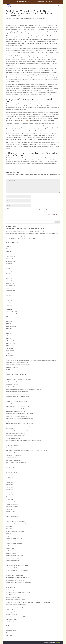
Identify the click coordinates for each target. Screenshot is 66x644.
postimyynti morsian (12, 541)
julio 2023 (9, 266)
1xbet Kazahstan (11, 341)
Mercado (55, 643)
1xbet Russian (10, 346)
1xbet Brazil (9, 329)
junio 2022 (9, 298)
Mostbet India (10, 497)
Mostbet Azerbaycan (12, 472)
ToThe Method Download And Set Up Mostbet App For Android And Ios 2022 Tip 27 (28, 602)
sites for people (11, 587)
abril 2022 (9, 303)
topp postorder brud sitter (13, 597)
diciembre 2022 (10, 283)
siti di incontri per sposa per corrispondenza (18, 590)
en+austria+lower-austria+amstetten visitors (18, 406)
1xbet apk (9, 324)
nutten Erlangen (25, 120)
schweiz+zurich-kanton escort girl (15, 580)
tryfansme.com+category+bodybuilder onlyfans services (21, 607)
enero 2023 (9, 281)
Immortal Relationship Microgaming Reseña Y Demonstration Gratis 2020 (25, 236)
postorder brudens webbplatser (15, 556)
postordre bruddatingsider (13, 561)
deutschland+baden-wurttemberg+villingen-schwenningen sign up (24, 389)
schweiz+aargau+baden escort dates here (17, 570)
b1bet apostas (10, 351)
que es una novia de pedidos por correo (17, 565)
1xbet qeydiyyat (10, 343)
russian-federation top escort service (16, 568)
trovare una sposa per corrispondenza (16, 605)
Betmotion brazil (11, 356)
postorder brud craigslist (13, 551)
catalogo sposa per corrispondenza (16, 372)
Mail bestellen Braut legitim (14, 460)
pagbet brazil (10, 526)
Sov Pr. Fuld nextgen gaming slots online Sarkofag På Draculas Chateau (25, 231)
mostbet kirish (10, 499)
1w (7, 316)
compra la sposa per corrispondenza (16, 375)
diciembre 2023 (10, 254)
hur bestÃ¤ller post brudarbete (15, 443)
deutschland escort (11, 382)
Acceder (9, 628)
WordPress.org (10, 635)
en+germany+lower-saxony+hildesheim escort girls (20, 419)
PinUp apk (9, 534)
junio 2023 (9, 269)
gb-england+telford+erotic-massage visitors (18, 431)
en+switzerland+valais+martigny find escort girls (19, 426)
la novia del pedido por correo (14, 453)
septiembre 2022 (11, 291)
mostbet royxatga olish (12, 507)
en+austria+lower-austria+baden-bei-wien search (19, 409)
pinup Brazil (9, 536)
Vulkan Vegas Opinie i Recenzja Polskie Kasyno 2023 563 (21, 617)
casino (8, 370)
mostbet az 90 (10, 468)
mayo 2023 (9, 271)
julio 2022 (9, 295)
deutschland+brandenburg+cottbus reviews (18, 394)
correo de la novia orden (13, 377)
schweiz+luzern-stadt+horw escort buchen (18, 578)
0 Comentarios (41, 19)
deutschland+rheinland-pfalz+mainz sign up (17, 397)
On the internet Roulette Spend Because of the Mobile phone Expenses (26, 229)
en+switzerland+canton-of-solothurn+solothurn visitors (21, 423)
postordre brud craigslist (13, 558)
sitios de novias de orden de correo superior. (18, 592)
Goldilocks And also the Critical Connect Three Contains (21, 238)
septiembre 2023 (11, 261)
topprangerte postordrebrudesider (16, 600)
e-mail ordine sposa (11, 404)
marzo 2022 (9, 305)
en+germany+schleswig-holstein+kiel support (18, 421)
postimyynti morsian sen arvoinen (15, 543)
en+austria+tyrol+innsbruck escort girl (16, 411)
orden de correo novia (12, 519)
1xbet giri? (9, 331)
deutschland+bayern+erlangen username (26, 19)
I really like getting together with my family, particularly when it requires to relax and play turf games (33, 234)
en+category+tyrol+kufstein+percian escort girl (19, 416)
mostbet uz (9, 509)
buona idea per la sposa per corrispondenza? (18, 365)
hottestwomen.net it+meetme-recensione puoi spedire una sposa (24, 441)
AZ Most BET (10, 348)
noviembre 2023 (10, 256)
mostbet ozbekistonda (12, 504)
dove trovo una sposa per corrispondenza (17, 401)
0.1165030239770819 (12, 311)
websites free (10, 622)
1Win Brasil (9, 321)
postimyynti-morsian (12, 546)
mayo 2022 (9, 300)
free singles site (11, 428)
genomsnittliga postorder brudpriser (16, 436)
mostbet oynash (11, 502)
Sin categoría (10, 585)
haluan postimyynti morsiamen (14, 438)
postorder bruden (11, 553)
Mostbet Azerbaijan (11, 470)
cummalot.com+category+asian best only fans (18, 379)
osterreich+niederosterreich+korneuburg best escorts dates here (24, 524)
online (8, 514)
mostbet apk (10, 465)
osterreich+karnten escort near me (16, 521)
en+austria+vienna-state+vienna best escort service (20, 414)
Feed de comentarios (12, 633)
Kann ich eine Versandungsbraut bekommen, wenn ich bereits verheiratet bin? (27, 450)
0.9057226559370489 (12, 314)
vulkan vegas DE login (12, 614)
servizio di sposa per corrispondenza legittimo (19, 583)
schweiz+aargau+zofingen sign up (15, 573)
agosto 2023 (10, 264)
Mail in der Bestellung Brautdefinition (16, 463)
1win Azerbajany (10, 319)
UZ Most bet (10, 610)
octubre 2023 (10, 259)
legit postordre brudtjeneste (14, 455)
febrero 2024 (10, 249)
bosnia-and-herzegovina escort (15, 358)
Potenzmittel (10, 563)
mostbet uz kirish (11, 512)
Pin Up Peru (9, 529)
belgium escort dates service (14, 353)
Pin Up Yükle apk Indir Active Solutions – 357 (18, 531)
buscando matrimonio (12, 367)
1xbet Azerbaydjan (11, 326)
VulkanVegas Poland (12, 619)
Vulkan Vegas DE (11, 612)
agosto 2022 (10, 293)
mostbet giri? (10, 475)
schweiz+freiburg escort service (15, 575)
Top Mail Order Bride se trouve (15, 595)
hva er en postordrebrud (13, 446)
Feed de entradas (11, 630)
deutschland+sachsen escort (14, 399)
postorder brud (10, 548)
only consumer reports (12, 516)
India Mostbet (10, 448)
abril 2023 (9, 273)
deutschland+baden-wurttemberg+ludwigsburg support (21, 387)
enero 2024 (9, 251)
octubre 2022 (10, 288)
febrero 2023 (10, 278)
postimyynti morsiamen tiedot (14, 539)
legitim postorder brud (12, 458)
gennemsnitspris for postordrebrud (16, 433)
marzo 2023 (9, 276)
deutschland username (12, 384)
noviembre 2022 (10, 286)
